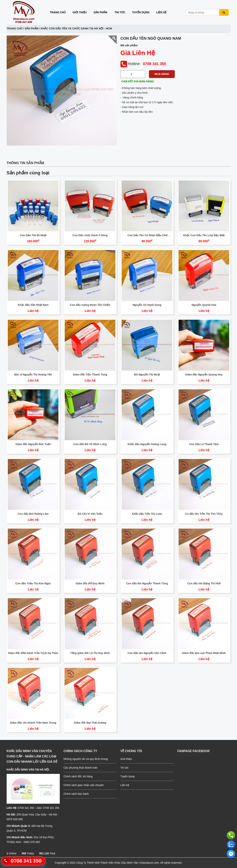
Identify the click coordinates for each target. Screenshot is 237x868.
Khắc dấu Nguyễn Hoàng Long (147, 444)
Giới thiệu (80, 12)
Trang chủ (58, 12)
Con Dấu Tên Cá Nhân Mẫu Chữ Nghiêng (148, 237)
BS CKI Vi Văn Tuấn (90, 514)
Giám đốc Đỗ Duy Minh (90, 583)
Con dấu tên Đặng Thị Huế (204, 583)
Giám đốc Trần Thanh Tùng (90, 375)
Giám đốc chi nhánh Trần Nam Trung (33, 723)
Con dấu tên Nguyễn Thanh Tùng (147, 583)
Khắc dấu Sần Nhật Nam (33, 305)
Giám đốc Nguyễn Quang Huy (204, 375)
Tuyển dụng (141, 12)
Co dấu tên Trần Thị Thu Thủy (204, 514)
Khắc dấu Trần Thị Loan (147, 514)
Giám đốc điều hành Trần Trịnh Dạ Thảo (33, 653)
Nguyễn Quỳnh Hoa (204, 305)
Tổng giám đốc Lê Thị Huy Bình (90, 653)
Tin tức (120, 12)
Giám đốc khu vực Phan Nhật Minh (204, 653)
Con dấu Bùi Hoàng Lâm (33, 514)
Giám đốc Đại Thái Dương (90, 723)
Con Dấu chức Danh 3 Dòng (90, 235)
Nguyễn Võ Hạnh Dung (147, 305)
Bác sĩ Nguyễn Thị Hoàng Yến (33, 375)
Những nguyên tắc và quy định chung (86, 759)
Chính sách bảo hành (76, 794)
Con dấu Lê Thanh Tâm (204, 444)
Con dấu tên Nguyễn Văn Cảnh (147, 653)
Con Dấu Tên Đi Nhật (33, 235)
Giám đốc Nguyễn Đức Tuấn (33, 444)
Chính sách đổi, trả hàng (78, 776)
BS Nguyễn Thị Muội (147, 375)
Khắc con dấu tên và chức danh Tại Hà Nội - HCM (76, 28)
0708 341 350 (154, 64)
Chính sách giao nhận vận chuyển (84, 785)
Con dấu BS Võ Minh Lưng (90, 444)
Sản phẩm (100, 12)
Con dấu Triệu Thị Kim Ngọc (33, 583)
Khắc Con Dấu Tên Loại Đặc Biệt (204, 235)
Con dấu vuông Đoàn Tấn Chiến (90, 305)
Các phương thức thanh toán (81, 768)
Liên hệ (161, 12)
